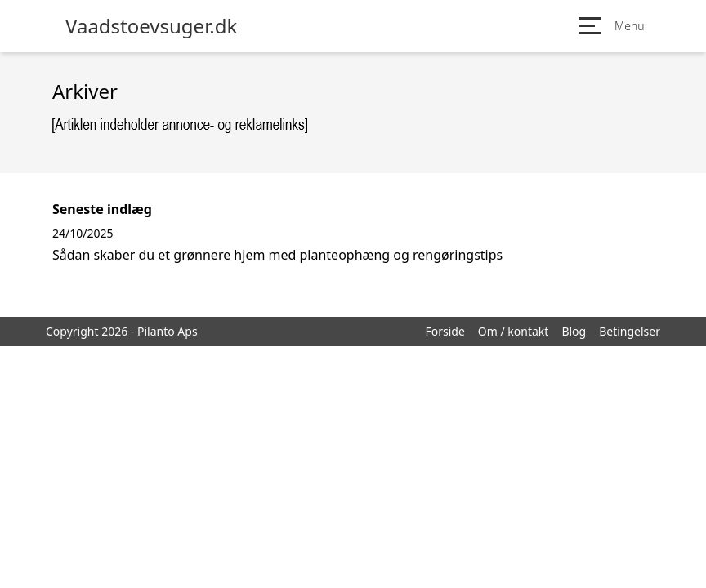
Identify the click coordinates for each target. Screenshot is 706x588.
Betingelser (630, 331)
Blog (574, 331)
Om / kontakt (514, 331)
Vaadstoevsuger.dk (151, 26)
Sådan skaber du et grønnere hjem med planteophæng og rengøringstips (277, 255)
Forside (445, 331)
